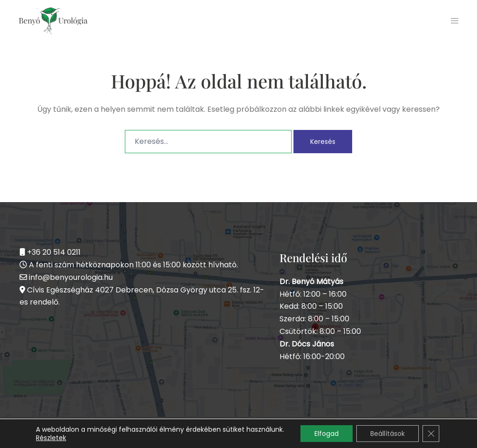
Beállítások (388, 434)
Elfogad (327, 434)
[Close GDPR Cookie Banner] (431, 434)
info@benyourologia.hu (71, 277)
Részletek (51, 438)
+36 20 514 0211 (54, 252)
